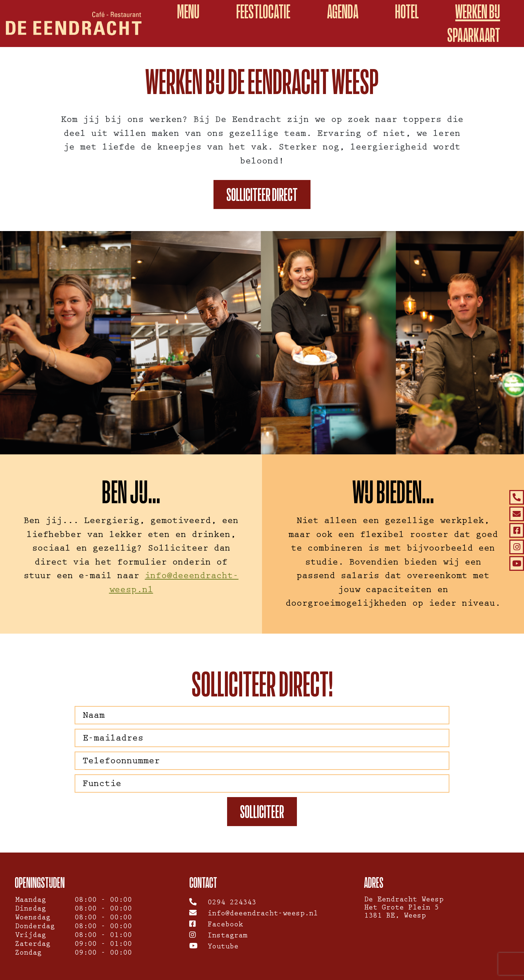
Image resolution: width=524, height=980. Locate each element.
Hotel (407, 12)
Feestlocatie (263, 12)
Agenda (343, 12)
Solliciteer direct (262, 194)
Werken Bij (478, 12)
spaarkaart (474, 35)
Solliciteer (262, 812)
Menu (188, 12)
